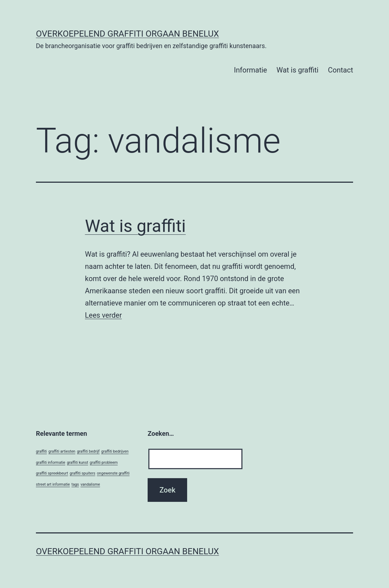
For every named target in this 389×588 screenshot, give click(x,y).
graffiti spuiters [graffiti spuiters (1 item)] (82, 473)
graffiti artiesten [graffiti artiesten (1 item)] (62, 451)
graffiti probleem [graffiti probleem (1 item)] (104, 463)
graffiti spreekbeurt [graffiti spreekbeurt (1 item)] (52, 473)
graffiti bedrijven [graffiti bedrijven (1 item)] (115, 451)
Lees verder (104, 315)
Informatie (250, 70)
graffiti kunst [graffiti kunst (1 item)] (77, 463)
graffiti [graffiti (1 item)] (41, 451)
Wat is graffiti (298, 70)
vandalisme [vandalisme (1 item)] (90, 484)
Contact (341, 70)
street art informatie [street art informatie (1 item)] (53, 484)
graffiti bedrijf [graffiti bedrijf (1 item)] (88, 451)
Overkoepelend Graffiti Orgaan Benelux (128, 34)
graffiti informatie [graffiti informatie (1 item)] (51, 463)
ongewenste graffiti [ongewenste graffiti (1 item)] (113, 473)
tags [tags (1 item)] (75, 484)
